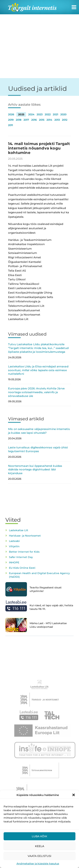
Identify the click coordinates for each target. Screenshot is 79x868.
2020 (63, 114)
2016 (34, 120)
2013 (57, 120)
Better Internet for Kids (24, 552)
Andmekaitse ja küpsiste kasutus (38, 864)
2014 (49, 120)
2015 (42, 120)
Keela (40, 846)
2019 (11, 120)
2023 (40, 114)
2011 (11, 125)
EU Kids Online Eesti (22, 568)
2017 (26, 120)
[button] (74, 795)
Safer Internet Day (21, 557)
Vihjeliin (14, 546)
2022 (48, 114)
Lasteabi (14, 541)
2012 (65, 120)
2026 (11, 114)
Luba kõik (39, 836)
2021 (55, 114)
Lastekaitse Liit (19, 530)
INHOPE (14, 562)
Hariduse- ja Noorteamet (25, 536)
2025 (21, 114)
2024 (31, 114)
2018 (19, 120)
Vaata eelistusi (39, 856)
